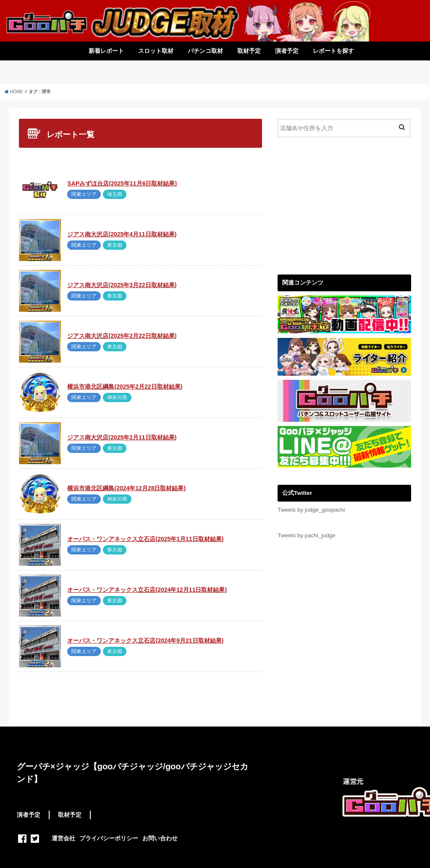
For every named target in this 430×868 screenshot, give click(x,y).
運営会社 (63, 838)
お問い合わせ (160, 838)
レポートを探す (333, 51)
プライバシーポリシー (109, 838)
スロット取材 (156, 51)
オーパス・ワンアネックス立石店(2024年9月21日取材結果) (145, 641)
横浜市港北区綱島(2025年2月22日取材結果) (125, 387)
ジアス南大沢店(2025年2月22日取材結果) (122, 336)
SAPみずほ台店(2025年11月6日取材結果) (122, 183)
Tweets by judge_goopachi (311, 510)
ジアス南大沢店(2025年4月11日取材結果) (122, 234)
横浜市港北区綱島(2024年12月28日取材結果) (126, 488)
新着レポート (106, 51)
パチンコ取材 (205, 51)
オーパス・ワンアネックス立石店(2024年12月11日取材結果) (147, 590)
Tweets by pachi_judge (306, 535)
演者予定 (287, 51)
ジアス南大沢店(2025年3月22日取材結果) (122, 285)
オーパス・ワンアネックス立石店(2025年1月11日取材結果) (145, 539)
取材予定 (249, 51)
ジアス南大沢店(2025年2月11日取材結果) (122, 437)
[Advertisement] (344, 205)
